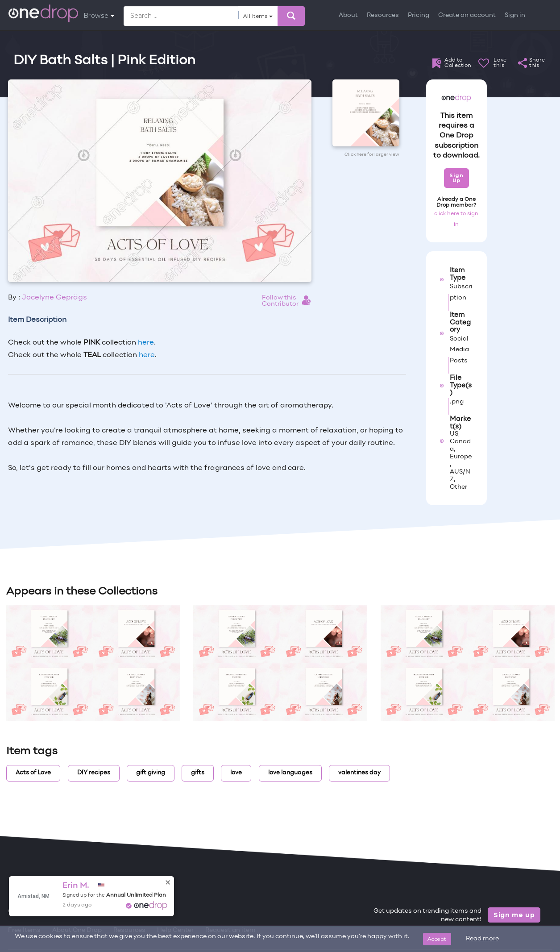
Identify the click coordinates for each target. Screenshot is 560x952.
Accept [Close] (437, 939)
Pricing (419, 15)
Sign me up (514, 915)
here (146, 343)
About (348, 15)
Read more (482, 939)
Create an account (467, 15)
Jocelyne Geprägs (54, 298)
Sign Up (456, 178)
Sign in (515, 15)
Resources (383, 15)
